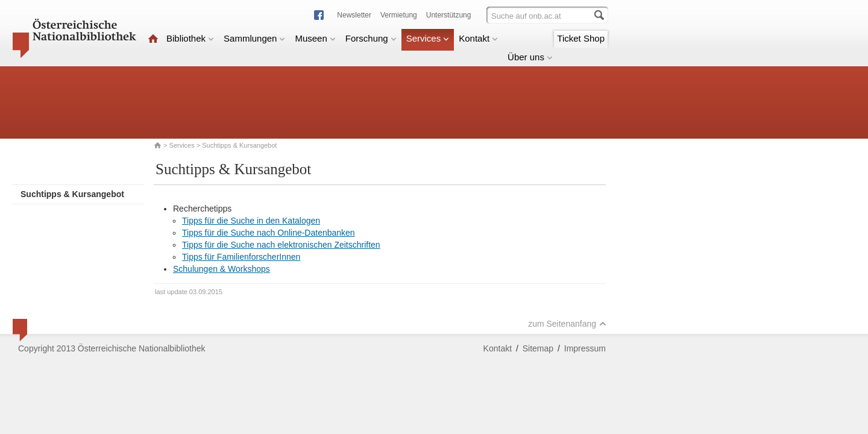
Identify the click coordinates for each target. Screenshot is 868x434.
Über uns (530, 57)
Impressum (585, 348)
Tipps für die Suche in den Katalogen (251, 221)
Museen (315, 38)
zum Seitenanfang (567, 324)
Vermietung (399, 15)
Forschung (371, 38)
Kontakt (478, 38)
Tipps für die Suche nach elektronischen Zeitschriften (281, 245)
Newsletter (354, 15)
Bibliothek (190, 38)
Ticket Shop (581, 38)
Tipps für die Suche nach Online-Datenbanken (269, 233)
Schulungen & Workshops (222, 269)
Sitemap (538, 348)
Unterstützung (449, 15)
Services (428, 38)
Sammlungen (254, 38)
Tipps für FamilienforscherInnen (241, 257)
